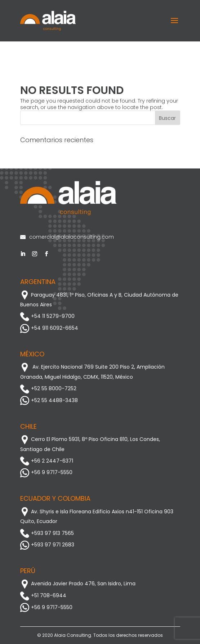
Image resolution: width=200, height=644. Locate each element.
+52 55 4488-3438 (49, 400)
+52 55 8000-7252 (48, 388)
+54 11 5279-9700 (47, 316)
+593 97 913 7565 (47, 533)
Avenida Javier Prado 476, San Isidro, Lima (78, 584)
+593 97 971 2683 (47, 545)
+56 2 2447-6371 (47, 461)
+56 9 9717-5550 (46, 472)
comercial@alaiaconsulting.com (67, 237)
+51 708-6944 (43, 595)
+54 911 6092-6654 (49, 328)
